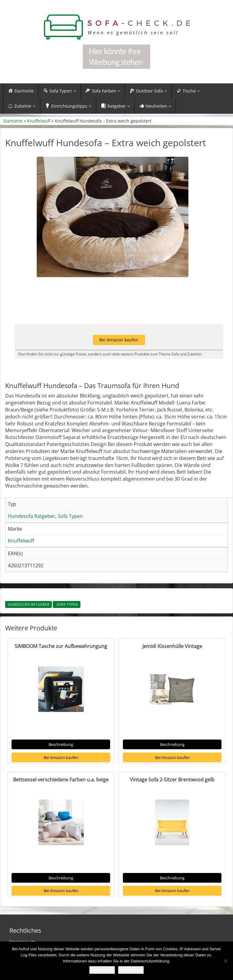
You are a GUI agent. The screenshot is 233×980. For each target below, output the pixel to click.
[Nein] (225, 961)
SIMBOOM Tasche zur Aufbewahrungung (61, 646)
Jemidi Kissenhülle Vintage (172, 646)
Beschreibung (61, 744)
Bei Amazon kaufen (61, 757)
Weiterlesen (131, 970)
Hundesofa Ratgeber (29, 604)
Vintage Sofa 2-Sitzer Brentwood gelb (172, 780)
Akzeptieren (102, 970)
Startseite (13, 121)
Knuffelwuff (39, 121)
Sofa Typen (67, 604)
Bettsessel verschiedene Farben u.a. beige (61, 780)
